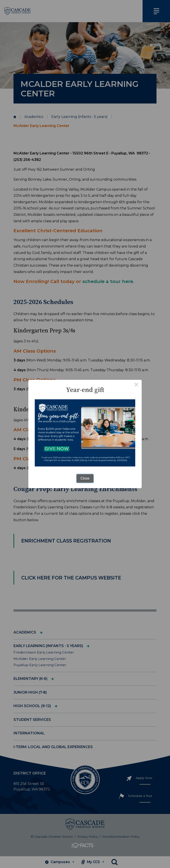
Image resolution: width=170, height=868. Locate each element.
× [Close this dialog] (136, 385)
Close (85, 478)
